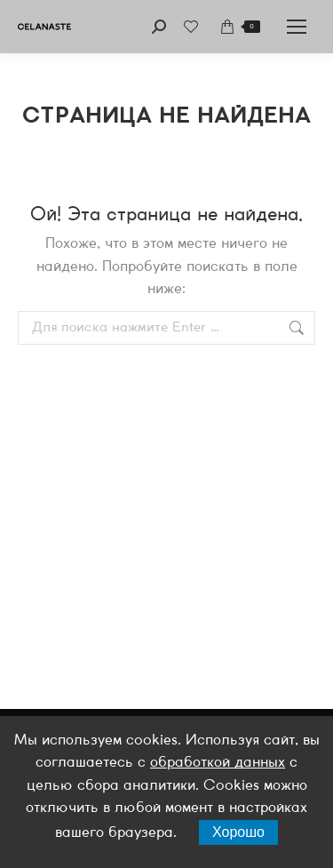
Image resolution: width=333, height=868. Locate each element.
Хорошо (238, 832)
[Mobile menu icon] (297, 27)
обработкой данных (218, 763)
